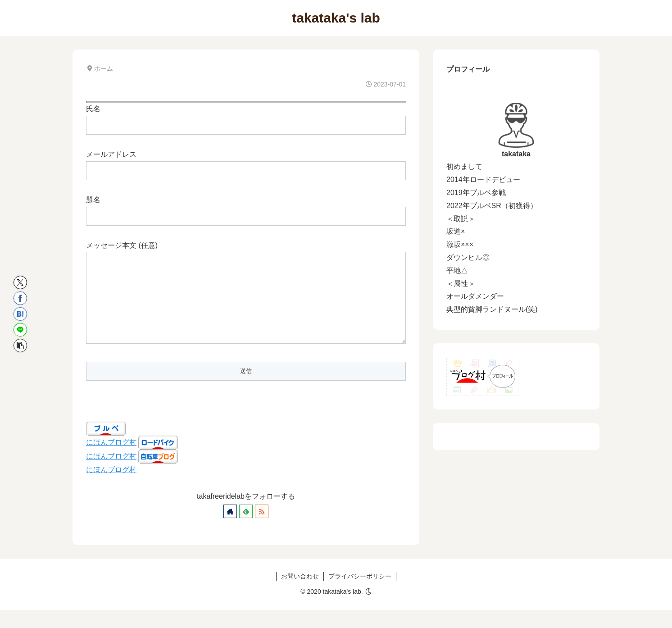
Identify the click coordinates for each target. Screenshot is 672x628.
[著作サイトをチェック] (230, 529)
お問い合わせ (300, 594)
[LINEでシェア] (20, 330)
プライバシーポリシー (360, 594)
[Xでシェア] (20, 282)
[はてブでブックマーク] (20, 314)
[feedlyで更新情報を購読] (246, 529)
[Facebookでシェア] (20, 298)
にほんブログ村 (111, 460)
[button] (20, 346)
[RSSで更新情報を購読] (262, 529)
